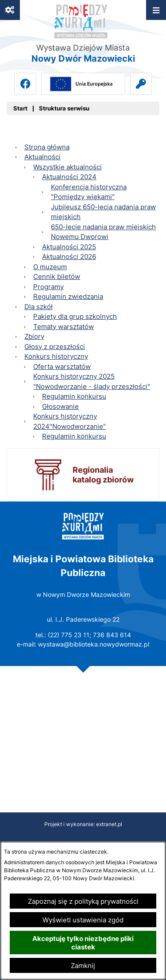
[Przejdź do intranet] (141, 84)
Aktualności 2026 (69, 257)
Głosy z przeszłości (55, 347)
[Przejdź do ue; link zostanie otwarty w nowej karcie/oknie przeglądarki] (83, 84)
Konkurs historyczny (56, 356)
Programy (48, 287)
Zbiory (34, 336)
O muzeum (50, 267)
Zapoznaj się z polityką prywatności (83, 901)
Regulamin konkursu (74, 396)
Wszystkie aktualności (68, 167)
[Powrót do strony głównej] (20, 109)
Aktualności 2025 (69, 247)
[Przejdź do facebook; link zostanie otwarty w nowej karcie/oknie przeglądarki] (25, 84)
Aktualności (42, 157)
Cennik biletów (57, 276)
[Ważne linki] (10, 10)
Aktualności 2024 (69, 177)
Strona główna (47, 147)
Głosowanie (60, 406)
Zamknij (83, 966)
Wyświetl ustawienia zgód (83, 920)
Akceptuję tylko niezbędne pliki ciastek (83, 943)
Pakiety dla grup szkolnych (75, 316)
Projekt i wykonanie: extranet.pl (83, 824)
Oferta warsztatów (62, 367)
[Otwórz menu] (156, 10)
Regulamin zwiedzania (68, 296)
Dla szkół (39, 307)
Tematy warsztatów (64, 327)
